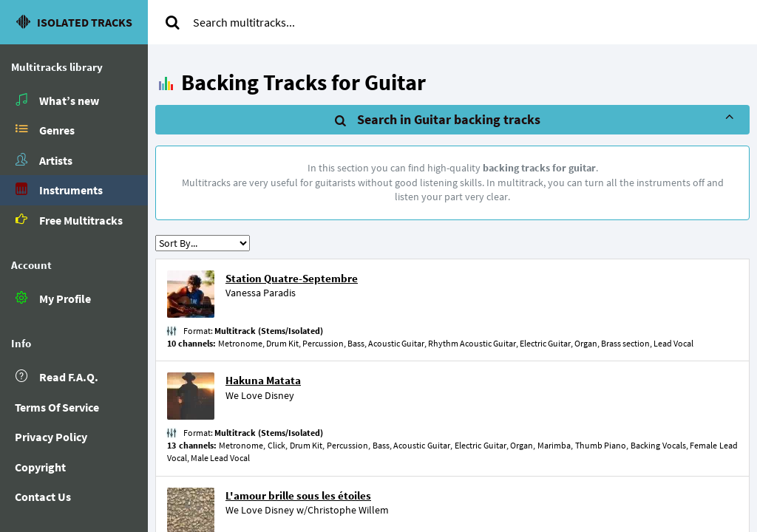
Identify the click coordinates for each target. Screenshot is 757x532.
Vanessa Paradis (261, 293)
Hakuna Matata (263, 380)
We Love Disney (260, 395)
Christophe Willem (348, 510)
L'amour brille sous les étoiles (298, 495)
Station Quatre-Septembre (292, 278)
